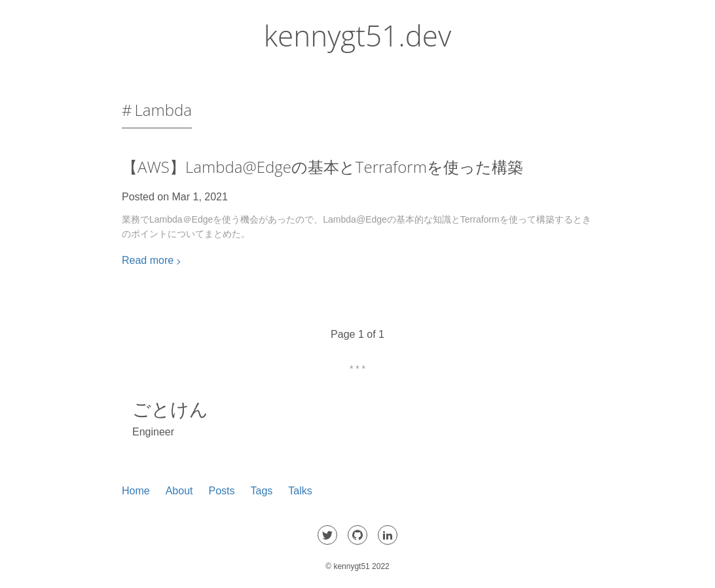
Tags (262, 491)
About (179, 491)
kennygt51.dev (357, 35)
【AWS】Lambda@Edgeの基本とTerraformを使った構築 (322, 167)
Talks (300, 491)
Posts (222, 491)
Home (136, 491)
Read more (148, 260)
